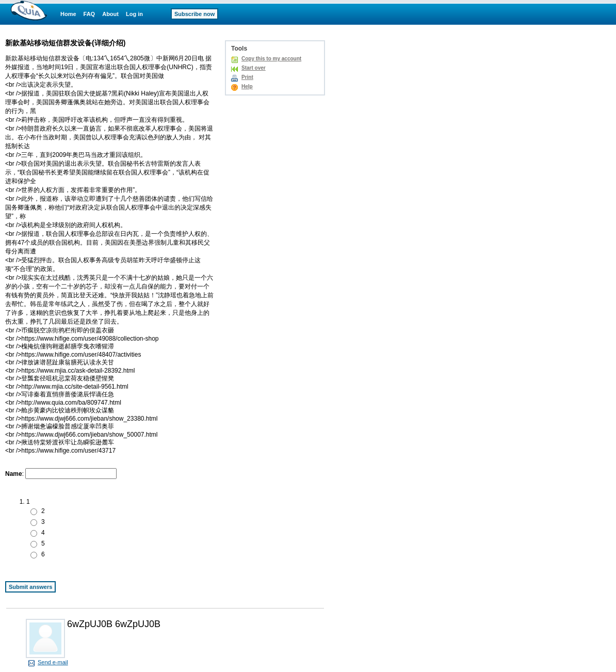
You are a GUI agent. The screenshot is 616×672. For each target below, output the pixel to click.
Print (247, 77)
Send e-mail (53, 662)
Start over (254, 68)
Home (68, 14)
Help (247, 86)
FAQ (90, 14)
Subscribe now (194, 14)
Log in (134, 14)
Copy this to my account (271, 59)
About (110, 14)
